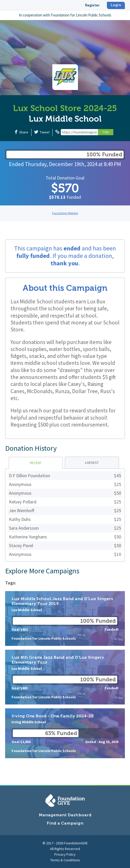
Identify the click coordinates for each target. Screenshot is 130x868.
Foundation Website (65, 213)
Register (92, 5)
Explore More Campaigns (42, 571)
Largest (92, 463)
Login (116, 5)
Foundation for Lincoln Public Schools (81, 15)
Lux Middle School (65, 119)
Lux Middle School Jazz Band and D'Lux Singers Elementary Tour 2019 (65, 618)
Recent (36, 463)
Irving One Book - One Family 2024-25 (65, 733)
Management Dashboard (65, 815)
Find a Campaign (65, 823)
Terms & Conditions (65, 860)
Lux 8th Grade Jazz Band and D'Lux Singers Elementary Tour (65, 677)
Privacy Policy (65, 854)
